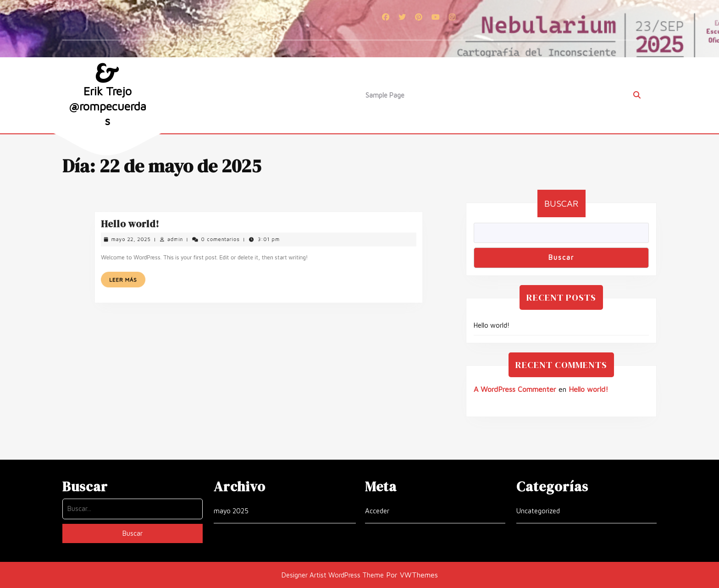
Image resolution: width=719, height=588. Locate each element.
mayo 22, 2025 (155, 242)
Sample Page (385, 95)
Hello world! (154, 230)
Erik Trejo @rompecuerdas (108, 106)
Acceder (377, 511)
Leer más (152, 276)
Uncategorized (538, 511)
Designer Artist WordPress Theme (333, 575)
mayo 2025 (231, 511)
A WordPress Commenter (515, 389)
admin (191, 242)
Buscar (561, 203)
